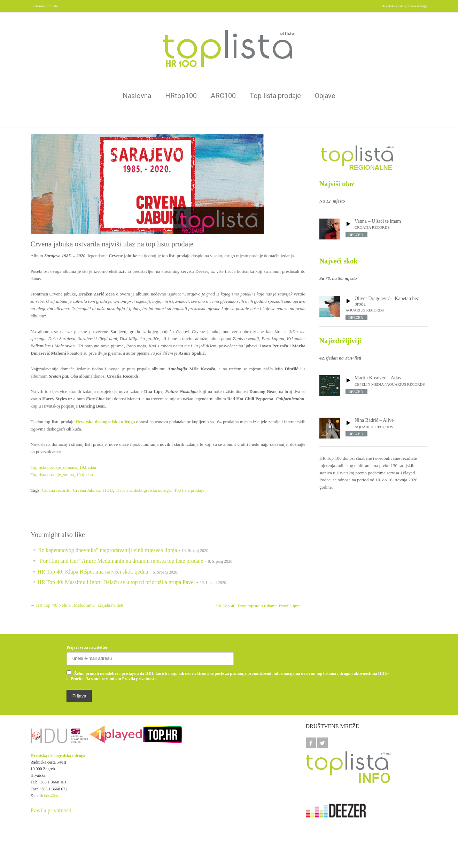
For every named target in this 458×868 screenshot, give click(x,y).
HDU (108, 490)
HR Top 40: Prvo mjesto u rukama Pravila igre (257, 606)
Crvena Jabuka (86, 490)
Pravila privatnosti (51, 810)
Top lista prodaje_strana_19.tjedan (62, 475)
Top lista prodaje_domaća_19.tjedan (64, 467)
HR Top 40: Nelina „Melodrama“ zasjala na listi (80, 605)
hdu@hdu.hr (55, 796)
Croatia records (56, 490)
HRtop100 (181, 96)
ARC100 (223, 96)
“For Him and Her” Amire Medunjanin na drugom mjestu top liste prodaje (121, 561)
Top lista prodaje (275, 96)
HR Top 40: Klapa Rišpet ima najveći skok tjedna (93, 572)
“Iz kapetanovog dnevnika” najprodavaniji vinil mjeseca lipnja (107, 550)
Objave (325, 96)
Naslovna (137, 96)
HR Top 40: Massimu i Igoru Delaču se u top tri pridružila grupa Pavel (116, 582)
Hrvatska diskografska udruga (143, 490)
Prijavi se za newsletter (87, 647)
